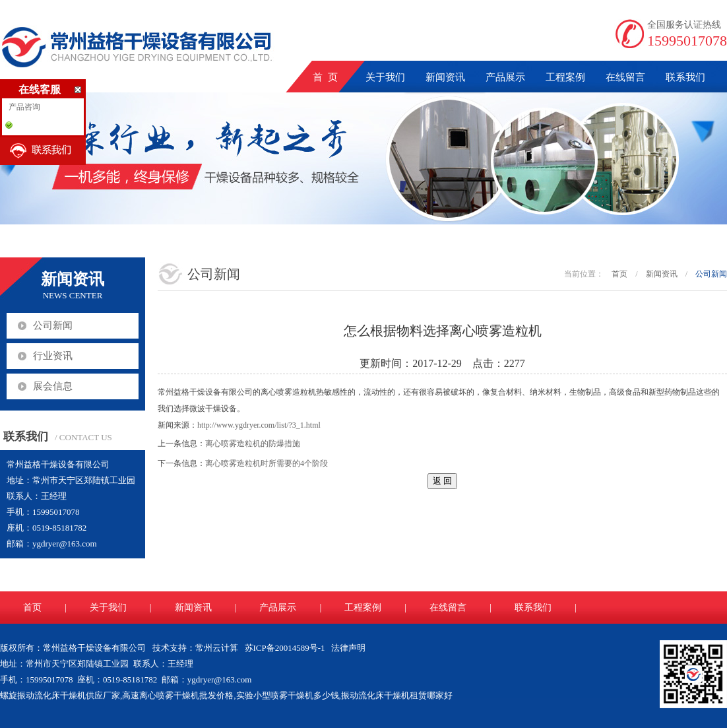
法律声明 (348, 648)
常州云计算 (217, 648)
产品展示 (505, 77)
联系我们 (685, 77)
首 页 (325, 77)
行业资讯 (53, 356)
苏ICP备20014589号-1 (285, 648)
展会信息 (53, 386)
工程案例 (565, 77)
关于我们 (385, 77)
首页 (619, 274)
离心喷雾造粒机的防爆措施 (253, 444)
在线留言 (625, 77)
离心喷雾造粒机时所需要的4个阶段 (267, 463)
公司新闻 (53, 325)
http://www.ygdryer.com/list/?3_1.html (259, 425)
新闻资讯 (445, 77)
